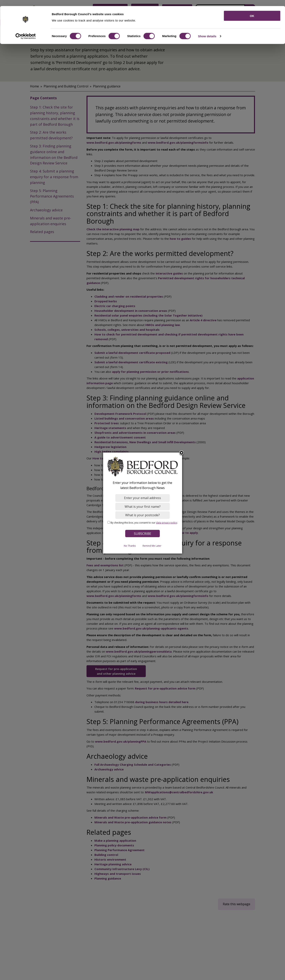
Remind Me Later (152, 546)
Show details (207, 30)
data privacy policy (167, 522)
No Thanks (130, 546)
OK (252, 10)
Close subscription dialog (182, 453)
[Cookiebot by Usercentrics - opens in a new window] (26, 30)
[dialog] (143, 503)
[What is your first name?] (142, 506)
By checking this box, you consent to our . (144, 522)
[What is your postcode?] (142, 515)
